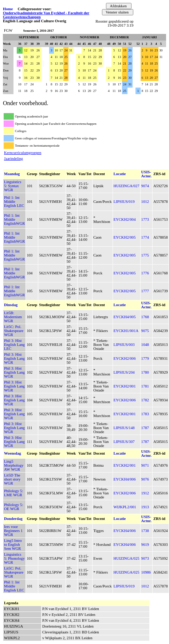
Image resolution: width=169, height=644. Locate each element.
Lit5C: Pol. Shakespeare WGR (14, 331)
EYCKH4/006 (125, 479)
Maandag (12, 174)
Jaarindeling (13, 159)
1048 (145, 345)
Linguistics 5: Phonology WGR (14, 558)
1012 (145, 202)
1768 (145, 317)
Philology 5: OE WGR (13, 507)
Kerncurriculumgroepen (23, 153)
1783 (145, 414)
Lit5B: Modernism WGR (13, 317)
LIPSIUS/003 (124, 345)
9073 (145, 558)
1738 (145, 531)
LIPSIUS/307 (124, 442)
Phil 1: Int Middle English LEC (14, 202)
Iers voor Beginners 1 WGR (13, 531)
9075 (145, 331)
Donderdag (13, 519)
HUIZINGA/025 (127, 558)
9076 (145, 479)
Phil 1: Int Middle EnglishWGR (14, 219)
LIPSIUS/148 (124, 428)
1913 (145, 507)
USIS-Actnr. (146, 174)
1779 (145, 358)
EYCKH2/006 (125, 358)
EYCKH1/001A (126, 331)
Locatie (120, 174)
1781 (145, 386)
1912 (145, 493)
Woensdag (13, 453)
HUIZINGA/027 (127, 186)
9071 (145, 465)
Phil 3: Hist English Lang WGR (14, 358)
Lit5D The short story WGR (12, 479)
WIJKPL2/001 (125, 507)
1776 (145, 273)
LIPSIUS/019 (124, 202)
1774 (145, 237)
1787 (145, 428)
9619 (145, 545)
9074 (145, 186)
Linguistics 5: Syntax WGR (13, 186)
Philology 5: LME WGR (13, 493)
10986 (146, 572)
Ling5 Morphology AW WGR (14, 465)
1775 (145, 255)
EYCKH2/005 (125, 237)
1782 (145, 400)
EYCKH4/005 (125, 317)
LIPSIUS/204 (124, 372)
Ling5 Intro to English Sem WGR (13, 545)
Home (8, 9)
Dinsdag (11, 305)
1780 (145, 372)
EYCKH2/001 (125, 386)
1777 (145, 291)
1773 (145, 219)
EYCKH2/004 (125, 219)
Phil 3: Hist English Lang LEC (14, 345)
